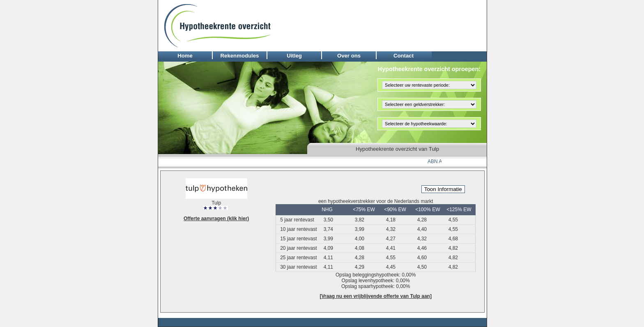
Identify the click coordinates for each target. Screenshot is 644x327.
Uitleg (294, 56)
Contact (404, 56)
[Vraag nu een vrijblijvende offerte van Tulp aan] (376, 296)
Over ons (349, 56)
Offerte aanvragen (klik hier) (216, 219)
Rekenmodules (240, 56)
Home (185, 56)
